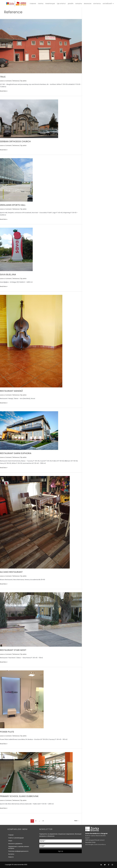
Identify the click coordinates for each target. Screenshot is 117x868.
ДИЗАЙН (71, 4)
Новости (11, 857)
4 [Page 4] (43, 821)
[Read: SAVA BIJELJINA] (16, 249)
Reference (18, 81)
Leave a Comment (6, 81)
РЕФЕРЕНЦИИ (50, 4)
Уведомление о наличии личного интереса (19, 847)
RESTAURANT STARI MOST (14, 650)
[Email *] (61, 846)
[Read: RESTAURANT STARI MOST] (41, 619)
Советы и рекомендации (16, 838)
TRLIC (3, 77)
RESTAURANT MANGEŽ (12, 391)
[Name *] (61, 841)
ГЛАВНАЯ (33, 4)
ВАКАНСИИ (88, 4)
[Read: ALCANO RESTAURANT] (35, 522)
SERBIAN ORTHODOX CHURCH (17, 141)
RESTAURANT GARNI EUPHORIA (17, 453)
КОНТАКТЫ (97, 4)
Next (77, 821)
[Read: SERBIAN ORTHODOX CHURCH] (29, 119)
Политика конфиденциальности (18, 851)
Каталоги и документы (15, 843)
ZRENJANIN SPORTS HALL (14, 205)
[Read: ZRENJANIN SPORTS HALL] (16, 180)
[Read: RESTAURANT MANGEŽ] (31, 341)
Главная (11, 835)
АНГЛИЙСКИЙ (108, 4)
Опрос (10, 841)
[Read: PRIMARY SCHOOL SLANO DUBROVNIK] (36, 772)
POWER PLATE (8, 732)
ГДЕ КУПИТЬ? (61, 4)
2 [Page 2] (35, 821)
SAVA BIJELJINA (9, 274)
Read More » (4, 91)
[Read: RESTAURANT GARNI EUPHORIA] (29, 430)
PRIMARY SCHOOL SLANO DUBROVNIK (21, 796)
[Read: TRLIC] (41, 46)
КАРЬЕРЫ (79, 4)
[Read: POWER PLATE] (22, 699)
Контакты (11, 854)
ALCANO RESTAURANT (12, 572)
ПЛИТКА (41, 4)
